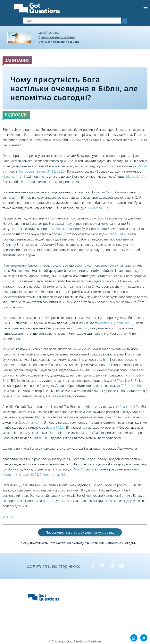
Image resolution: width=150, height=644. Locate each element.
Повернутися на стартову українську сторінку (80, 533)
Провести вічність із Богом (57, 37)
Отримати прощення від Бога (59, 42)
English (8, 516)
